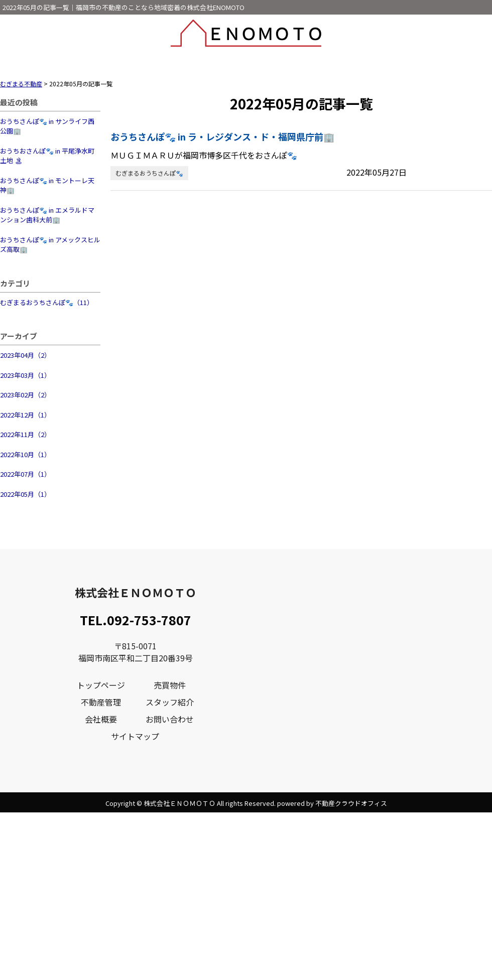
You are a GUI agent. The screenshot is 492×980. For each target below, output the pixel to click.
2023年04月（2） (25, 355)
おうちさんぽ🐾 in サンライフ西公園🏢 (47, 126)
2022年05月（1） (25, 494)
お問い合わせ (170, 719)
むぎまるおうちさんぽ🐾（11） (47, 302)
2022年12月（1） (25, 415)
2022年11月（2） (25, 434)
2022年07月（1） (25, 474)
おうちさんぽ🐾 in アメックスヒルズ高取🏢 (50, 245)
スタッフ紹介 (170, 702)
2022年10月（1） (25, 454)
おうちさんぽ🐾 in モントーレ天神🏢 (47, 185)
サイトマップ (135, 736)
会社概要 (101, 719)
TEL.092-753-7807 (136, 620)
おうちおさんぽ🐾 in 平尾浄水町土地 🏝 (47, 156)
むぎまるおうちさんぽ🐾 (149, 173)
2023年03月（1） (25, 375)
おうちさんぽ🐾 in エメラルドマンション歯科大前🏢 (47, 215)
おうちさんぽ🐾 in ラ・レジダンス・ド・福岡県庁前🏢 (222, 136)
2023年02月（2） (25, 395)
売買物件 (170, 685)
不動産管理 (101, 702)
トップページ (101, 685)
